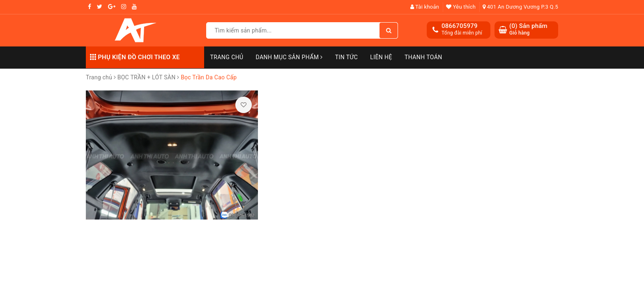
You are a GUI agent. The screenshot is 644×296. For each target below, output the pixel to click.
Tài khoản (425, 7)
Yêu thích (461, 7)
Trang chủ (227, 57)
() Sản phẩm (528, 29)
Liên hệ (381, 57)
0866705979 (460, 26)
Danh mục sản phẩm (289, 57)
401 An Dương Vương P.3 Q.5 (520, 7)
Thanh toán (423, 57)
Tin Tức (347, 57)
